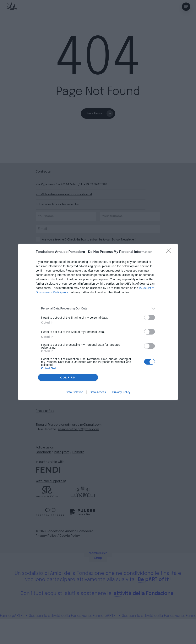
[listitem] (98, 308)
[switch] (149, 317)
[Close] (170, 252)
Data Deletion (74, 392)
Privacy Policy (121, 392)
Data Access (98, 392)
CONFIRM (68, 378)
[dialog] (98, 322)
